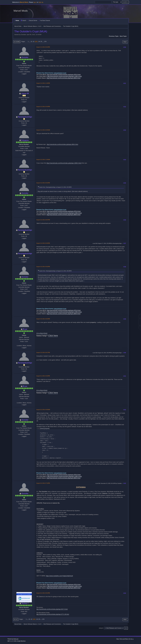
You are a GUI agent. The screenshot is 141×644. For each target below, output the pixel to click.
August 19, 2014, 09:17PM (43, 352)
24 (39, 42)
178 (45, 42)
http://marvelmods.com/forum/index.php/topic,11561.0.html (65, 76)
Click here (53, 336)
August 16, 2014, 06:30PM (43, 243)
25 (41, 42)
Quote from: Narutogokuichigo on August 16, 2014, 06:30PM (55, 271)
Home (17, 21)
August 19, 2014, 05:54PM (43, 319)
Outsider (25, 57)
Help (118, 639)
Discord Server (33, 21)
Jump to (101, 628)
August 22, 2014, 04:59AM (43, 410)
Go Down (17, 42)
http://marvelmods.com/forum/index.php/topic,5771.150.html (53, 614)
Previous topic (114, 36)
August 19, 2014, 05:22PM (43, 267)
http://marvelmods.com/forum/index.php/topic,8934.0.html (62, 144)
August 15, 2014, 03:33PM (43, 107)
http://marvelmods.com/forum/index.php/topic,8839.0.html (63, 78)
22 (34, 42)
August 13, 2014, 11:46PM (43, 83)
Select (42, 429)
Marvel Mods (21, 11)
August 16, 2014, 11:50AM (43, 160)
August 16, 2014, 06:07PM (43, 220)
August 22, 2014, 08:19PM (43, 593)
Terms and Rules (124, 639)
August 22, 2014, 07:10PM (43, 483)
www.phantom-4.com (60, 73)
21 (31, 42)
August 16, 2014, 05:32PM (43, 183)
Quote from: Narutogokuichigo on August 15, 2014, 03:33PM (55, 187)
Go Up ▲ (131, 639)
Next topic (123, 36)
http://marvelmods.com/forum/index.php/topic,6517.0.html (52, 609)
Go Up (16, 619)
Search (23, 21)
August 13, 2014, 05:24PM (43, 47)
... (30, 42)
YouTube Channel (45, 21)
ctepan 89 (25, 93)
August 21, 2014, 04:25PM (43, 376)
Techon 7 (25, 603)
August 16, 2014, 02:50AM (43, 130)
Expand (47, 429)
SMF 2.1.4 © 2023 (12, 641)
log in (35, 2)
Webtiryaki (16, 639)
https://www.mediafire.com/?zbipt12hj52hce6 (59, 576)
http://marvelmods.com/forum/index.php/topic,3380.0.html (64, 163)
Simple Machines (21, 641)
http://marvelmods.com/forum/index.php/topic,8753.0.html (64, 75)
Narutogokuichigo (25, 117)
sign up (41, 2)
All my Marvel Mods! (42, 333)
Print (125, 42)
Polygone (25, 140)
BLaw (25, 329)
